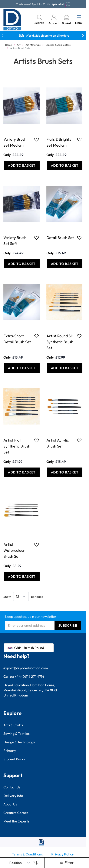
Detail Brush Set (60, 238)
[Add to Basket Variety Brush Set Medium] (22, 165)
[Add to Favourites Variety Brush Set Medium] (37, 139)
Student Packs (14, 759)
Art (19, 45)
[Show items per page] (21, 596)
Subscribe (68, 625)
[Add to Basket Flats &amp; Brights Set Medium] (65, 165)
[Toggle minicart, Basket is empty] (66, 20)
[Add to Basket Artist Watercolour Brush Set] (22, 576)
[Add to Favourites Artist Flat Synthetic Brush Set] (37, 440)
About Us (10, 804)
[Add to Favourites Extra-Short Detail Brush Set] (37, 336)
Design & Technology (19, 742)
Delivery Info (13, 796)
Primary (10, 751)
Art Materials (33, 45)
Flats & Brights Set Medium (59, 142)
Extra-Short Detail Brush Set (17, 339)
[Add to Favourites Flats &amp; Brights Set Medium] (79, 139)
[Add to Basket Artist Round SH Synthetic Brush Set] (65, 368)
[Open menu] (79, 17)
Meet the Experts (16, 821)
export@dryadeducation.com (26, 668)
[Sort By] (20, 863)
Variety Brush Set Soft (15, 241)
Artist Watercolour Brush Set (14, 550)
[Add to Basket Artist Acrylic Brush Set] (65, 472)
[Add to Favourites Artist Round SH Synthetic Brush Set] (79, 336)
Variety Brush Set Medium (15, 142)
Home (8, 45)
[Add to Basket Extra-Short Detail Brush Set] (22, 368)
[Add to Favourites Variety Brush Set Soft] (37, 238)
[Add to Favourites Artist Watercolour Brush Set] (37, 545)
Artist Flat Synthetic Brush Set (17, 446)
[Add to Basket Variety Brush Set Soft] (22, 264)
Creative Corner (16, 813)
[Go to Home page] (12, 20)
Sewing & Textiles (17, 734)
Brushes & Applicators (58, 45)
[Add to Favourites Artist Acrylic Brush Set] (79, 440)
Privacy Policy (63, 854)
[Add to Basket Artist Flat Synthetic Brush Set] (22, 472)
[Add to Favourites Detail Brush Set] (79, 238)
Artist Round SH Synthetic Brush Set (60, 342)
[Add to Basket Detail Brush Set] (65, 264)
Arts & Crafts (13, 725)
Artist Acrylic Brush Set (58, 443)
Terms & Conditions (27, 854)
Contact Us (12, 787)
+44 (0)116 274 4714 (29, 676)
